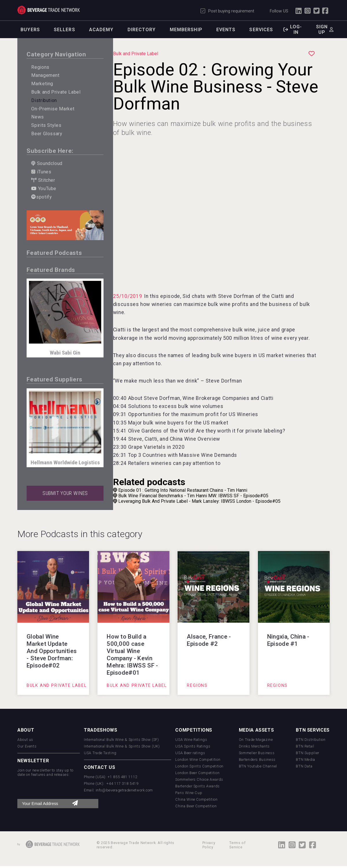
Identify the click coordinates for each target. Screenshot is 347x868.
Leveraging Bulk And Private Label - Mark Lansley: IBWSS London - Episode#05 (197, 501)
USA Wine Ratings (191, 740)
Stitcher (43, 180)
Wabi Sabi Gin (65, 353)
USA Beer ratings (190, 753)
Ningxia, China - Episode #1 (288, 640)
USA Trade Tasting (100, 753)
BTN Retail (305, 746)
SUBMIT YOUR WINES (65, 493)
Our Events (27, 746)
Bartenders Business (257, 759)
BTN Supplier (308, 753)
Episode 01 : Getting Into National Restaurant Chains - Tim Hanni (180, 490)
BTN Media (306, 759)
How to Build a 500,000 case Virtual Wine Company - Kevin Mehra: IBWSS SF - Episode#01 (132, 655)
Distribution (44, 100)
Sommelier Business (257, 753)
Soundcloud (47, 163)
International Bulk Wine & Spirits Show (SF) (121, 740)
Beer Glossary (47, 134)
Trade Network (49, 10)
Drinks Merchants (254, 746)
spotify (41, 197)
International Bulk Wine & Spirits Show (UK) (122, 746)
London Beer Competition (197, 773)
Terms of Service (237, 845)
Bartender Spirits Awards (197, 786)
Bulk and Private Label (56, 92)
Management (45, 75)
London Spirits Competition (199, 766)
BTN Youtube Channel (258, 766)
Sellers (64, 30)
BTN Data (304, 766)
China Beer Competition (196, 806)
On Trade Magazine (256, 740)
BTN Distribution (311, 740)
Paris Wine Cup (189, 793)
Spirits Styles (46, 125)
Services (261, 30)
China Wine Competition (196, 799)
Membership (186, 30)
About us (25, 740)
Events (226, 30)
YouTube (44, 189)
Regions (40, 67)
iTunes (41, 172)
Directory (142, 30)
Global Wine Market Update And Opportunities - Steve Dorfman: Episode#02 (52, 651)
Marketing (42, 84)
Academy (101, 30)
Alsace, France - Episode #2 (209, 640)
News (38, 117)
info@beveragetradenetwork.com (124, 790)
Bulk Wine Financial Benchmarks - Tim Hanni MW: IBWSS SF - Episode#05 (191, 496)
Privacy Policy (209, 845)
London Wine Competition (198, 759)
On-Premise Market (53, 109)
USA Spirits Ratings (193, 746)
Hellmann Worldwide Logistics (65, 462)
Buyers (30, 30)
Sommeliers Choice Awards (199, 779)
